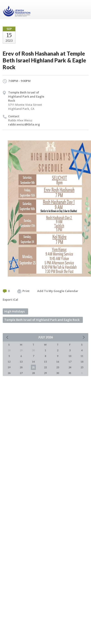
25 (82, 367)
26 (9, 373)
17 (70, 362)
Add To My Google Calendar (58, 291)
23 (58, 367)
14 (33, 362)
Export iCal (10, 300)
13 (21, 362)
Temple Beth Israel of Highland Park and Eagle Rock (26, 96)
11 (82, 356)
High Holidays (15, 311)
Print (23, 291)
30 (58, 373)
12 (9, 362)
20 (21, 367)
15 (45, 362)
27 (21, 373)
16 (58, 362)
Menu (83, 10)
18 (82, 362)
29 (45, 373)
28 (33, 373)
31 (70, 373)
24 (70, 367)
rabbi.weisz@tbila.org (24, 124)
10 (70, 356)
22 (45, 367)
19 (9, 367)
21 (33, 367)
